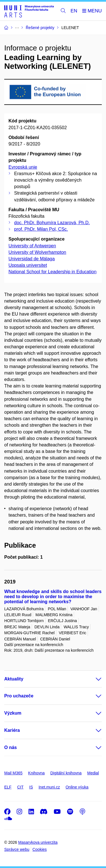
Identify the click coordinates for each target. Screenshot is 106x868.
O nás (10, 747)
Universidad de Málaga (32, 259)
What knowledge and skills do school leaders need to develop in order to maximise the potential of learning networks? (53, 597)
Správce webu (17, 849)
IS (31, 787)
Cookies (40, 849)
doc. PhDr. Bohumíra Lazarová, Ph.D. (52, 223)
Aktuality (14, 679)
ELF (8, 787)
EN (74, 11)
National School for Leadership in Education (52, 272)
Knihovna (36, 773)
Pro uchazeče (19, 696)
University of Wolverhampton (37, 252)
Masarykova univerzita (38, 842)
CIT (20, 787)
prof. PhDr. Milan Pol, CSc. (41, 229)
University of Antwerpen (32, 246)
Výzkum (13, 713)
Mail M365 (13, 773)
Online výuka (77, 787)
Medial (93, 773)
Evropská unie (23, 167)
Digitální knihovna (66, 773)
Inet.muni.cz (49, 787)
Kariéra (12, 730)
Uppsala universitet (28, 265)
